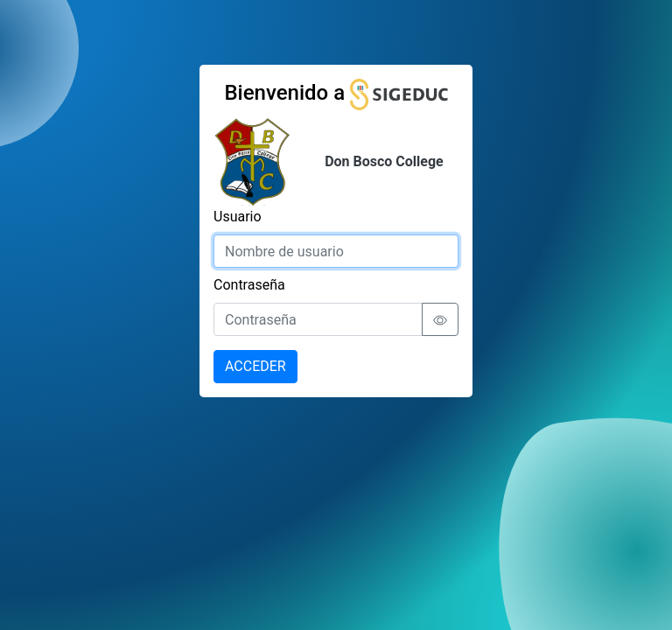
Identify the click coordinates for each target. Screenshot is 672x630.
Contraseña (249, 285)
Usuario (238, 217)
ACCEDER (255, 366)
